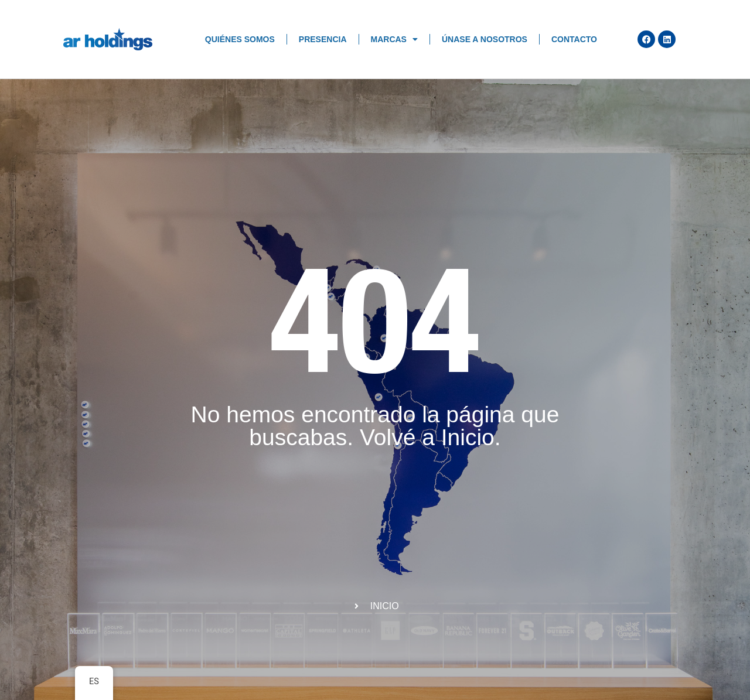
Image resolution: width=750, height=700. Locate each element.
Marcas (394, 39)
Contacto (574, 39)
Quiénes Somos (240, 39)
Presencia (323, 39)
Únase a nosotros (485, 39)
